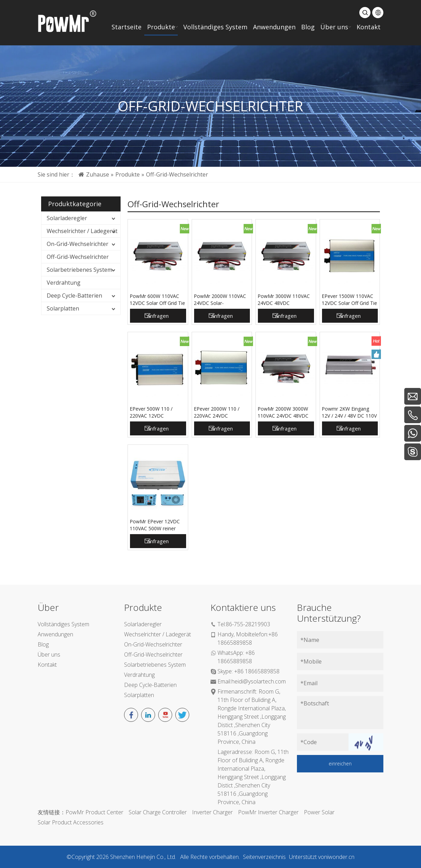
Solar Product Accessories (71, 822)
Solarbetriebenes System (79, 270)
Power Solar (319, 812)
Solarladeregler (67, 218)
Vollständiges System (63, 624)
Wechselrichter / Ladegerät (82, 231)
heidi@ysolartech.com (259, 681)
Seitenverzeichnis (264, 857)
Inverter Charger (212, 812)
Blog (43, 644)
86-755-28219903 (248, 624)
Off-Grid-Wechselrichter (78, 257)
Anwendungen (55, 634)
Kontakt (47, 665)
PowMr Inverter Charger (268, 812)
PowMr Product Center (94, 812)
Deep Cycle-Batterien (74, 295)
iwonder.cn (341, 857)
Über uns (49, 654)
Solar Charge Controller (158, 812)
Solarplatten (63, 308)
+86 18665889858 (257, 671)
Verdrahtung (64, 283)
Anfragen (158, 316)
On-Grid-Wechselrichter (78, 244)
